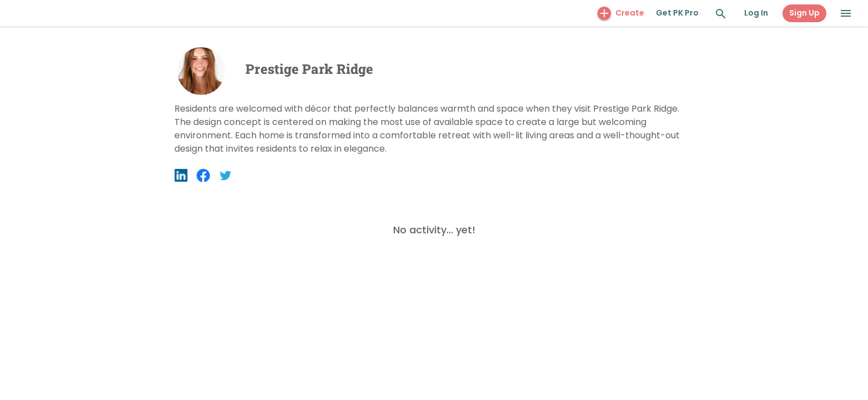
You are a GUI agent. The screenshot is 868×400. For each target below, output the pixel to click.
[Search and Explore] (721, 14)
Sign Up (804, 13)
